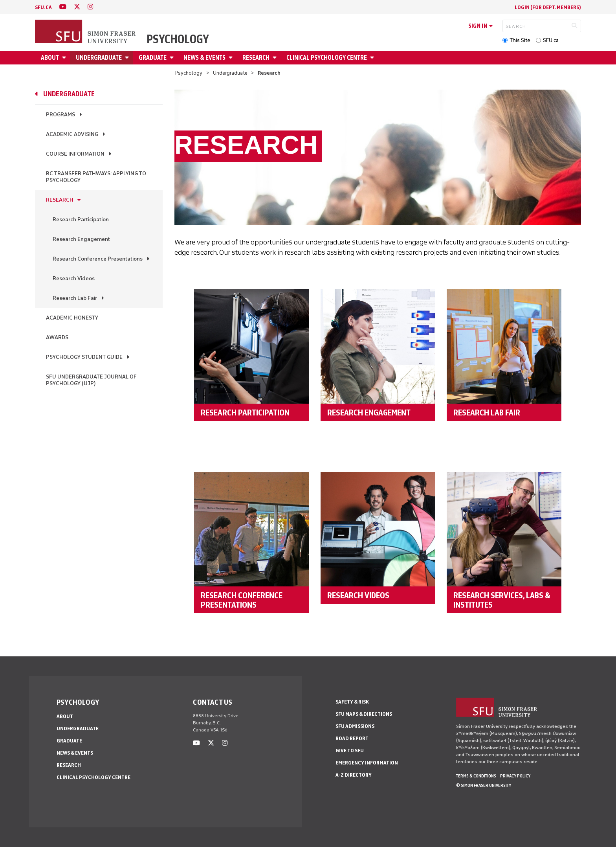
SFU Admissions (355, 726)
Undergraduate (99, 58)
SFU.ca (551, 40)
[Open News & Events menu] (232, 58)
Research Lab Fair (75, 298)
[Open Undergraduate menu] (128, 58)
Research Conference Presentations (98, 259)
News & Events (204, 58)
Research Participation (81, 220)
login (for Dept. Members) (548, 7)
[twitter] (77, 7)
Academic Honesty (72, 318)
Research (256, 58)
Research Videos (74, 278)
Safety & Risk (352, 702)
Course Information (75, 154)
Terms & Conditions (476, 776)
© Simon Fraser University (484, 785)
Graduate (153, 58)
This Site (520, 40)
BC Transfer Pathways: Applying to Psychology (96, 177)
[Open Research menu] (276, 58)
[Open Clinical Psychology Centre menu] (373, 58)
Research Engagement (81, 239)
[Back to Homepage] (86, 32)
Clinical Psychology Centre (327, 58)
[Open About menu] (65, 58)
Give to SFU (350, 751)
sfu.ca (43, 7)
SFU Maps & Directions (364, 714)
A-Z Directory (354, 775)
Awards (57, 337)
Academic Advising (72, 134)
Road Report (352, 738)
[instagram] (90, 7)
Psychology (178, 39)
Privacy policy (515, 776)
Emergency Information (367, 763)
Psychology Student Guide (84, 357)
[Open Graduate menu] (173, 58)
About (50, 58)
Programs (60, 115)
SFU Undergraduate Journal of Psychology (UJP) (91, 380)
